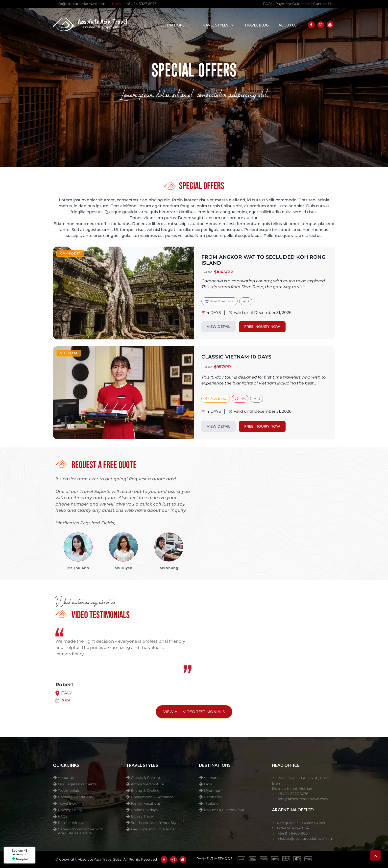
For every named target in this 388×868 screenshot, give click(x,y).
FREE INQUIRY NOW (262, 327)
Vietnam (211, 778)
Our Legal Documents (77, 784)
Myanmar (212, 791)
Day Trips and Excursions (153, 829)
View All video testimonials (194, 712)
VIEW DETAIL (218, 327)
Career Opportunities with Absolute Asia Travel (81, 830)
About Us (293, 25)
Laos (208, 784)
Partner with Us (72, 823)
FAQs (63, 816)
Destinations (177, 25)
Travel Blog (256, 25)
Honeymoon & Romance (152, 797)
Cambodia (213, 797)
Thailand (211, 804)
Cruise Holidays (144, 810)
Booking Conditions (75, 797)
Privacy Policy (70, 810)
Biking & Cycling (145, 791)
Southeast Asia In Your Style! (156, 823)
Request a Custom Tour (224, 810)
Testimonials (69, 791)
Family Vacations (146, 804)
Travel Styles (220, 25)
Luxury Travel (142, 816)
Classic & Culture (145, 778)
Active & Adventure (147, 784)
